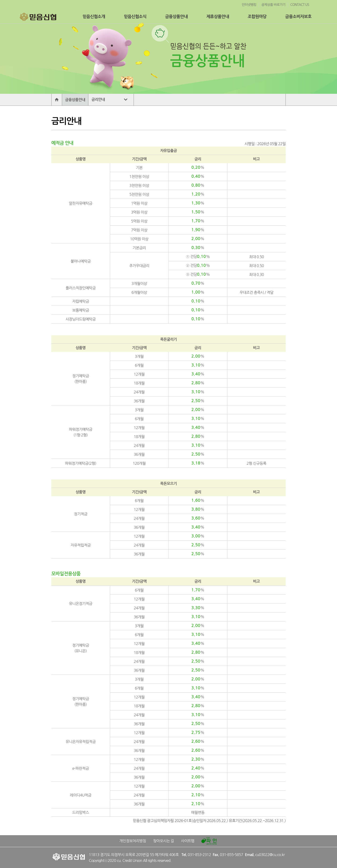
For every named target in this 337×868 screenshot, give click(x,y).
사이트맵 (188, 841)
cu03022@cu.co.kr (270, 855)
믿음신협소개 (94, 17)
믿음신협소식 (135, 17)
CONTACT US (300, 5)
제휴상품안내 (218, 17)
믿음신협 (37, 17)
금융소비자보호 (298, 17)
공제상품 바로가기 (273, 5)
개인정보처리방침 (133, 841)
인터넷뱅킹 (249, 5)
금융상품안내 (176, 17)
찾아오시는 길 (163, 841)
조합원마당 (257, 17)
